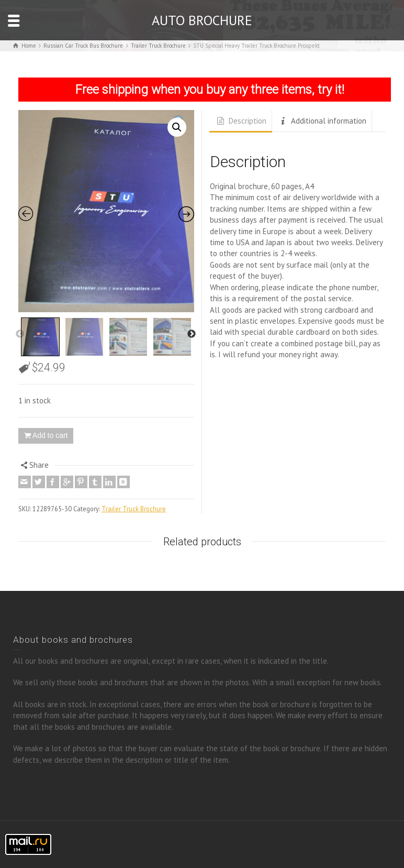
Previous (20, 334)
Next (192, 334)
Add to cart (50, 435)
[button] (177, 127)
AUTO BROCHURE (202, 20)
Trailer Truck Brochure (134, 509)
